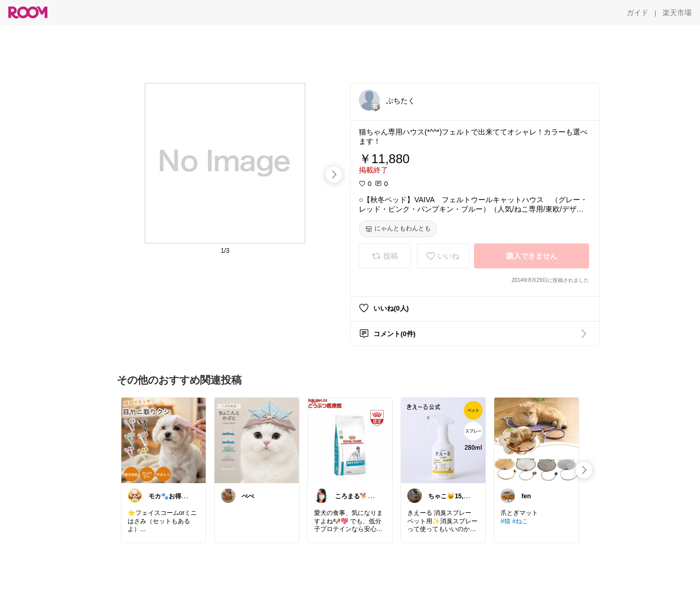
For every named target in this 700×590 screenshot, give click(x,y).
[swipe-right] (334, 175)
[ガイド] (637, 13)
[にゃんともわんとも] (398, 229)
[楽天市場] (677, 13)
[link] (164, 440)
